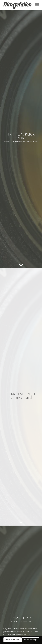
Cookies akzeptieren (12, 640)
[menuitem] (36, 4)
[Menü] (36, 4)
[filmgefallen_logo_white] (17, 5)
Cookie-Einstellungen (30, 640)
